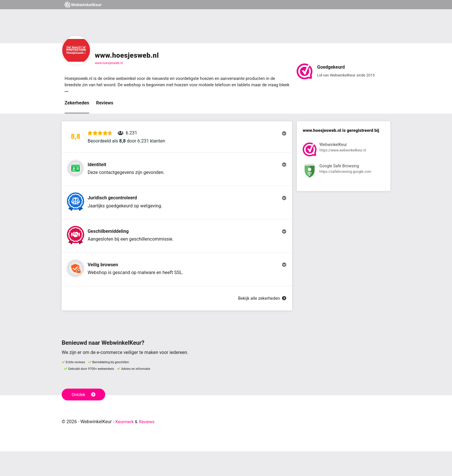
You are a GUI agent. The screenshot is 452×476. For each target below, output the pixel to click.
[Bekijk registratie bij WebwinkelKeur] (344, 152)
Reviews (105, 104)
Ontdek (84, 419)
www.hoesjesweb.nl (109, 63)
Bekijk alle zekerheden (260, 323)
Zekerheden (77, 104)
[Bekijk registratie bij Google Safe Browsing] (344, 173)
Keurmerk (126, 446)
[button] (177, 140)
